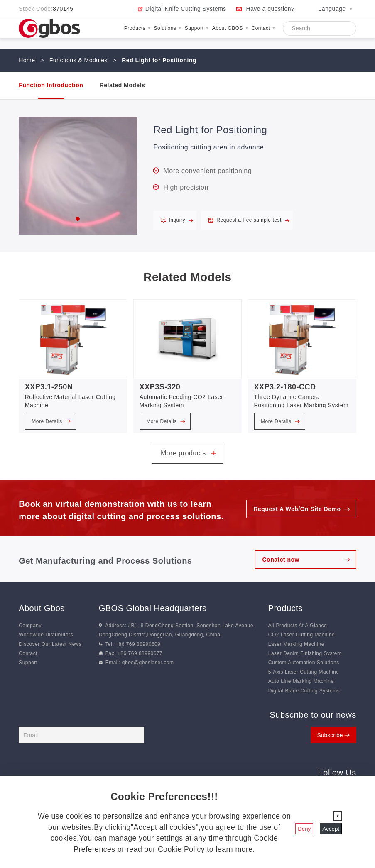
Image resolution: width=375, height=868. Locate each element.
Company (30, 626)
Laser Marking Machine (296, 644)
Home (27, 60)
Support (197, 28)
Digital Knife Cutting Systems (186, 9)
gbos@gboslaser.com (148, 663)
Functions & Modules (78, 60)
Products (137, 28)
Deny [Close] (304, 829)
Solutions (168, 28)
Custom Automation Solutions (304, 663)
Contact (263, 28)
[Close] (338, 816)
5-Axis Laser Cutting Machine (304, 672)
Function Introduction (51, 85)
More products (189, 453)
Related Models (123, 85)
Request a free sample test (253, 220)
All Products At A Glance (298, 626)
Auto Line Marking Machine (301, 681)
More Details (51, 421)
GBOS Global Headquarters (153, 608)
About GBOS (230, 28)
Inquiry (181, 220)
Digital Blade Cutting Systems (304, 691)
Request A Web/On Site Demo (297, 509)
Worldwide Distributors (46, 635)
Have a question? (270, 9)
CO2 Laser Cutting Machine (302, 635)
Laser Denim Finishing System (305, 653)
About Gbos (42, 608)
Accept (331, 829)
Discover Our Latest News (50, 644)
